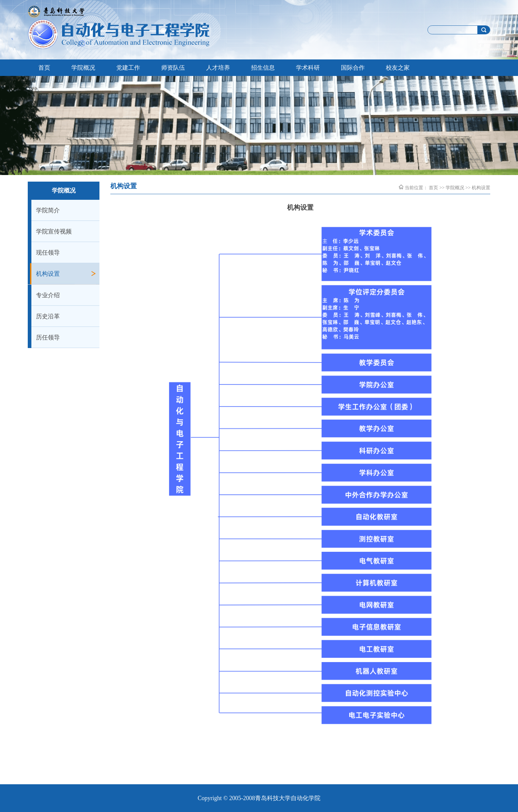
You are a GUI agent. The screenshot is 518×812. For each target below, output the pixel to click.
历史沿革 (48, 316)
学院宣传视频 (54, 231)
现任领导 (48, 253)
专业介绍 (48, 295)
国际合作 (353, 68)
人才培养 (218, 68)
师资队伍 (173, 68)
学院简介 (48, 210)
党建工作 (128, 68)
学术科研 (308, 68)
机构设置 (48, 274)
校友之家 (398, 68)
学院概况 (83, 68)
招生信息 (263, 68)
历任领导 (48, 337)
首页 (44, 68)
